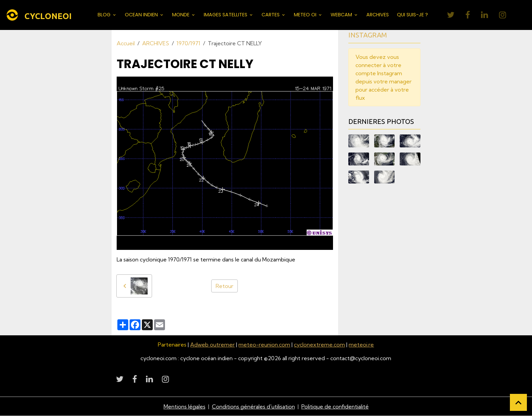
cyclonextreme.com (319, 345)
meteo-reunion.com (264, 345)
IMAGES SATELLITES (226, 15)
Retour (225, 286)
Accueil (126, 43)
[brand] (40, 15)
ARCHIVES (378, 15)
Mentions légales (185, 406)
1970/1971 (188, 43)
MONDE (181, 15)
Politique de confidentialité (335, 406)
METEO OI (306, 15)
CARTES (271, 15)
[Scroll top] (518, 402)
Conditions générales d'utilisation (253, 406)
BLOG (105, 15)
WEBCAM (342, 15)
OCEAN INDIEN (142, 15)
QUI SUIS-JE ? (412, 15)
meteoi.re (361, 345)
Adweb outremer (212, 345)
